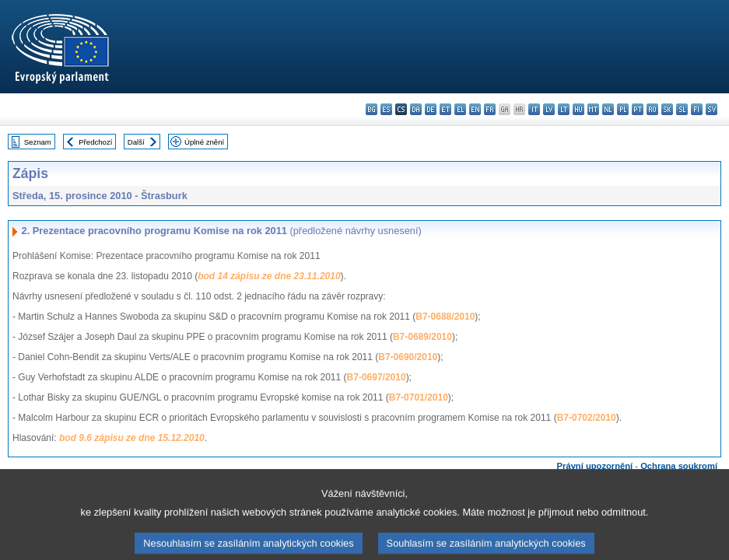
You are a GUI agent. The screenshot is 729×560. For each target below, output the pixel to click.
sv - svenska (711, 109)
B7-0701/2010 (419, 397)
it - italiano (534, 109)
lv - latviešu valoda (549, 109)
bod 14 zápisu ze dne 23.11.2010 (269, 276)
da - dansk (416, 109)
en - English (475, 109)
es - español (386, 109)
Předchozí (95, 142)
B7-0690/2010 (408, 357)
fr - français (490, 109)
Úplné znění (204, 142)
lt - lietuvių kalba (564, 109)
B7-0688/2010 (445, 317)
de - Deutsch (431, 109)
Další (136, 142)
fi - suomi (697, 109)
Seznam (38, 142)
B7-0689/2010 (422, 337)
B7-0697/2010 (377, 377)
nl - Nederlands (608, 109)
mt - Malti (593, 109)
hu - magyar (578, 109)
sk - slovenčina (667, 109)
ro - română (652, 109)
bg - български (372, 109)
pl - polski (623, 109)
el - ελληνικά (460, 109)
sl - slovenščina (682, 109)
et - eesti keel (445, 109)
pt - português (638, 109)
